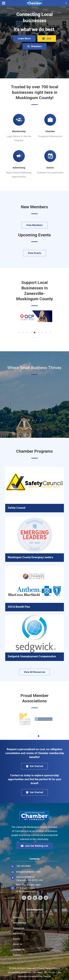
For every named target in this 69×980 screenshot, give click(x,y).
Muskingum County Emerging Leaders (31, 557)
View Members (34, 225)
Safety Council (17, 508)
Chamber (50, 131)
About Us (18, 944)
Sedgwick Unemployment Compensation (32, 656)
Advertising (19, 168)
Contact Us (19, 950)
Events (50, 168)
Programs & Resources (50, 136)
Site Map (37, 972)
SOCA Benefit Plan (19, 607)
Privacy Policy (44, 968)
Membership (19, 131)
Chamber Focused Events (50, 173)
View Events (34, 253)
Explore (17, 955)
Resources (19, 928)
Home (16, 917)
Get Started (35, 766)
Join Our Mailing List (35, 846)
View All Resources (34, 672)
